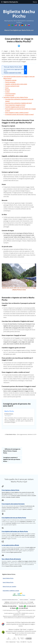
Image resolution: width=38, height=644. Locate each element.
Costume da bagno (10, 94)
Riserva (35, 2)
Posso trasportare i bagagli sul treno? (15, 105)
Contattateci (33, 600)
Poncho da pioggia (10, 82)
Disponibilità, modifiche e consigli (11, 591)
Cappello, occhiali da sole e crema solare (16, 84)
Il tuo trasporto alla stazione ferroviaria (13, 504)
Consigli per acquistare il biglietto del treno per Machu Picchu (12, 459)
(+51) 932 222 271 (31, 606)
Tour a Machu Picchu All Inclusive (11, 559)
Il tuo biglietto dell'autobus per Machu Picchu (15, 531)
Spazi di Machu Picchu (8, 578)
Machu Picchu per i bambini (9, 586)
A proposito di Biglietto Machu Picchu (10, 600)
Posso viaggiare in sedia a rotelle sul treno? (17, 113)
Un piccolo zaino (10, 95)
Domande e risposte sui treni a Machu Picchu (16, 97)
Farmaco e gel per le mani (12, 86)
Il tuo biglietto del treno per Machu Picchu (14, 518)
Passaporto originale (11, 80)
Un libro (7, 92)
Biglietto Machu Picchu (19, 14)
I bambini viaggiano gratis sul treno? (15, 107)
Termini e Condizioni (24, 600)
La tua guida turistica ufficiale (10, 545)
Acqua (7, 88)
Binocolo (8, 90)
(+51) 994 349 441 (23, 608)
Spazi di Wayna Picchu (8, 582)
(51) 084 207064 (12, 606)
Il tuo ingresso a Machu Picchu (10, 490)
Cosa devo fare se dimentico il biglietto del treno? (19, 103)
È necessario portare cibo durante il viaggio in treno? (19, 114)
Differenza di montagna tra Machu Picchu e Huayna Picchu (12, 451)
